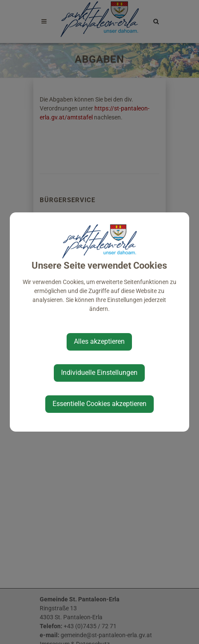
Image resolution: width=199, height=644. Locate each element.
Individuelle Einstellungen (99, 373)
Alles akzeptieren (99, 341)
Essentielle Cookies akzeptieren (99, 404)
